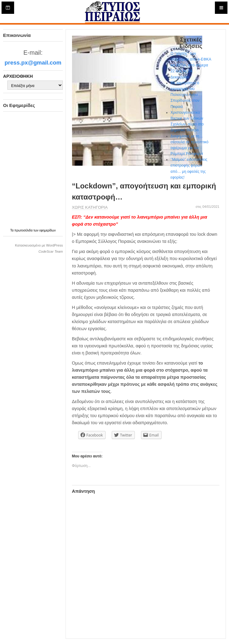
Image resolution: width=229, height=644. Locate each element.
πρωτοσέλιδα (24, 230)
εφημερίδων (48, 230)
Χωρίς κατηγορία (90, 207)
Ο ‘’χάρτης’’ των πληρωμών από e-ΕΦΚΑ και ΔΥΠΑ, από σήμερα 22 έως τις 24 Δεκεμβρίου (191, 65)
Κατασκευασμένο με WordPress (39, 245)
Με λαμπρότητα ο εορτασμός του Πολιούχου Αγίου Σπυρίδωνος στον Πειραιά (185, 95)
